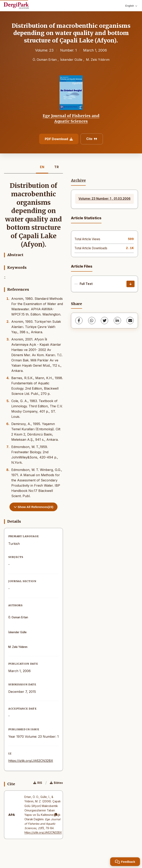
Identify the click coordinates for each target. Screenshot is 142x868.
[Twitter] (104, 321)
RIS (38, 783)
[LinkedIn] (117, 321)
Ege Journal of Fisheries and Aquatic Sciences (71, 118)
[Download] (131, 284)
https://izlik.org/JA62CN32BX (31, 761)
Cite (92, 139)
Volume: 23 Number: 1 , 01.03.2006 (104, 199)
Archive (78, 180)
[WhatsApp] (92, 321)
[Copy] (55, 815)
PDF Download (59, 139)
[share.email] (130, 321)
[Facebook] (79, 321)
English (131, 6)
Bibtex (56, 783)
